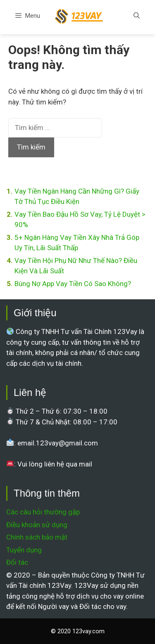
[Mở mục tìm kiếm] (137, 16)
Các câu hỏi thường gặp (43, 512)
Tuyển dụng (24, 550)
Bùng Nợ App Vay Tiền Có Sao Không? (73, 284)
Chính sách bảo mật (37, 537)
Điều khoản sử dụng (37, 525)
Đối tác (17, 562)
